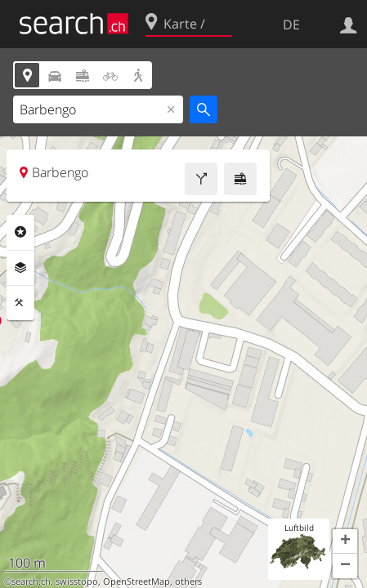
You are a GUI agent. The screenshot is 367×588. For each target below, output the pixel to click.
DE (291, 24)
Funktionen (20, 303)
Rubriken (20, 232)
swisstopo (77, 581)
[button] (345, 541)
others (188, 581)
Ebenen (20, 268)
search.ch (31, 581)
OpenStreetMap (137, 581)
